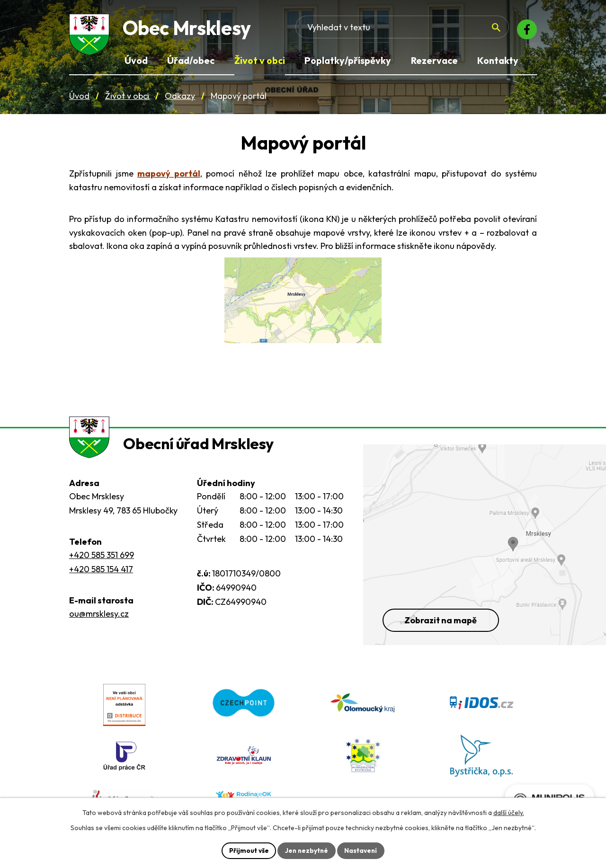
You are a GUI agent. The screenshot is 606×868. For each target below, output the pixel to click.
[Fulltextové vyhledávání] (438, 31)
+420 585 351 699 (102, 564)
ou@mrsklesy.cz (99, 623)
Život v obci (127, 99)
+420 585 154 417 (101, 579)
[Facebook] (526, 31)
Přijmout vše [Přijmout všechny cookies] (247, 850)
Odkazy (180, 99)
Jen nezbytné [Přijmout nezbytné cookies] (306, 850)
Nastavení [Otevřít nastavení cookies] (362, 850)
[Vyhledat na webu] (486, 31)
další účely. (509, 812)
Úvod (79, 99)
